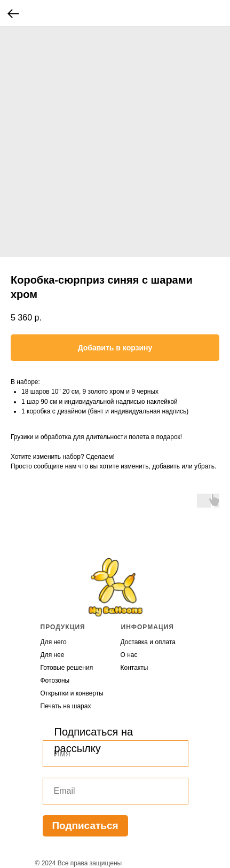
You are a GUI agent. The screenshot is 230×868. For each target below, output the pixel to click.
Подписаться (85, 826)
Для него (54, 642)
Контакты (134, 668)
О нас (129, 655)
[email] (116, 791)
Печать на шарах (66, 706)
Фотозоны (55, 681)
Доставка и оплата (148, 642)
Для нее (53, 655)
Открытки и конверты (72, 693)
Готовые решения (67, 668)
